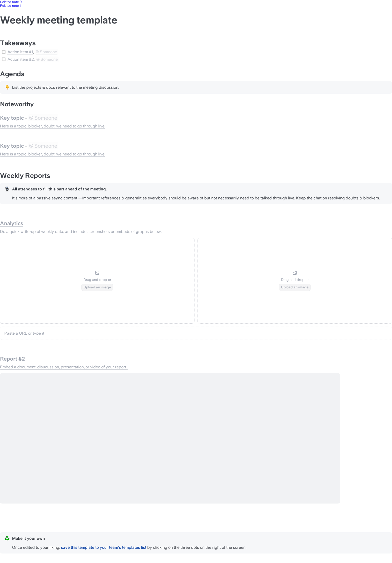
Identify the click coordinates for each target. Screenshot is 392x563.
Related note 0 (11, 2)
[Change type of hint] (7, 87)
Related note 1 (10, 6)
